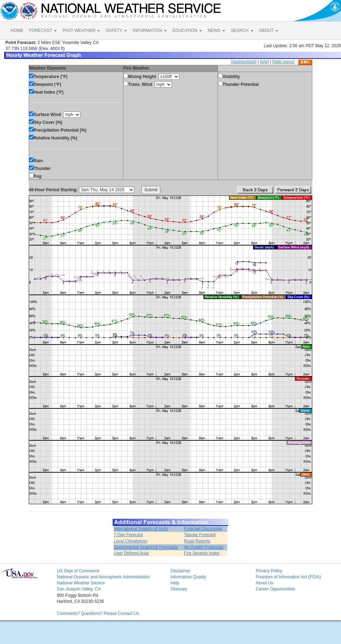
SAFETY (116, 31)
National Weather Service (81, 583)
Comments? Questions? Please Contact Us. (98, 613)
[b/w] (264, 62)
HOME (17, 31)
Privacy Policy (269, 571)
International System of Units (141, 529)
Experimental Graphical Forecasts (146, 547)
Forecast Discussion (203, 529)
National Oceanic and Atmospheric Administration (103, 577)
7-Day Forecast (128, 535)
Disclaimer (180, 571)
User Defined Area (131, 553)
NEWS (216, 31)
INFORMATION (150, 31)
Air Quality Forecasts (204, 547)
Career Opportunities (275, 589)
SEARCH (242, 31)
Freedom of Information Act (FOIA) (288, 577)
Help (175, 583)
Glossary (179, 589)
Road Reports (197, 541)
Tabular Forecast (200, 535)
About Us (264, 583)
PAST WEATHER (81, 31)
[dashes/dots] (244, 62)
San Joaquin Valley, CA (79, 589)
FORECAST (43, 31)
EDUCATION (187, 31)
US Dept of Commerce (78, 571)
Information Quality (188, 577)
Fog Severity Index (202, 553)
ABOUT (269, 31)
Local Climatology (131, 541)
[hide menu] (283, 62)
